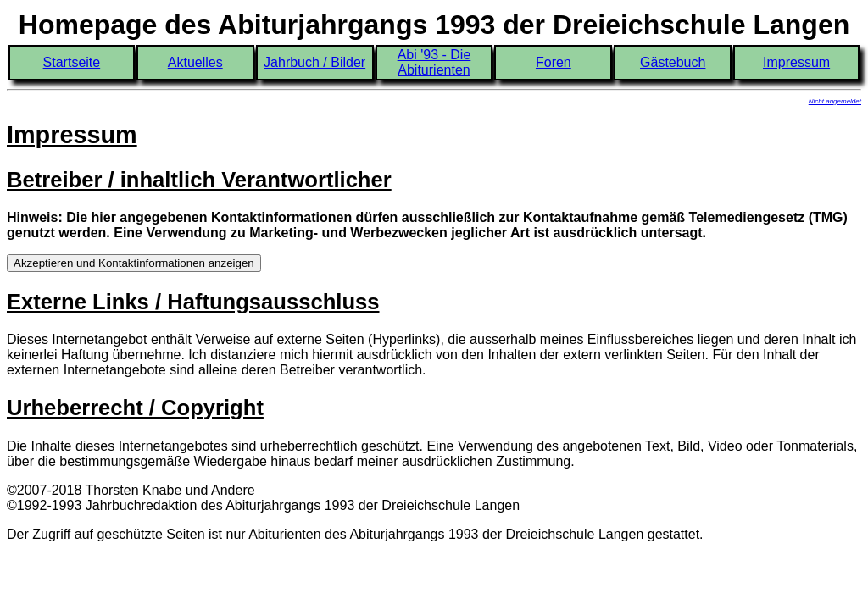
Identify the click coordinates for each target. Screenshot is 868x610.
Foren (554, 62)
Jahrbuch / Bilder (314, 62)
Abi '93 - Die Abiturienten (434, 62)
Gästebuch (673, 62)
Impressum (796, 62)
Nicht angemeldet (835, 101)
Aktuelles (195, 62)
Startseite (72, 62)
